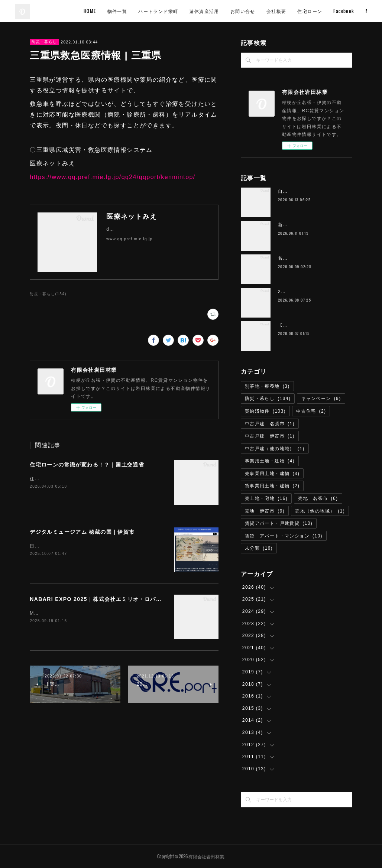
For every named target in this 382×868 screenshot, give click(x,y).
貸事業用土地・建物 (272, 486)
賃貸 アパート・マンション (284, 536)
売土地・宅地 (266, 498)
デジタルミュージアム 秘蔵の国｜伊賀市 (82, 532)
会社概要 (328, 11)
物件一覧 (169, 11)
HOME (142, 11)
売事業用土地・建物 (272, 474)
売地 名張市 (318, 498)
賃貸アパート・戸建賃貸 (279, 523)
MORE (355, 11)
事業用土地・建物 (270, 461)
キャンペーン (321, 399)
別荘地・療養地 (267, 386)
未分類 (259, 548)
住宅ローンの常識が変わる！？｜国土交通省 (87, 465)
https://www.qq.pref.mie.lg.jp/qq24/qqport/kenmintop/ (112, 177)
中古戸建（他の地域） (275, 449)
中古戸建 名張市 (270, 424)
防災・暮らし (44, 42)
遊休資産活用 (256, 11)
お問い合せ (294, 11)
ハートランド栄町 (210, 11)
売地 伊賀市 (265, 511)
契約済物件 (265, 411)
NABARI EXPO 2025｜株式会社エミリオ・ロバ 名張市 (104, 599)
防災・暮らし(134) (48, 294)
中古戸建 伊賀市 (270, 436)
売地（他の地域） (320, 511)
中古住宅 (311, 411)
